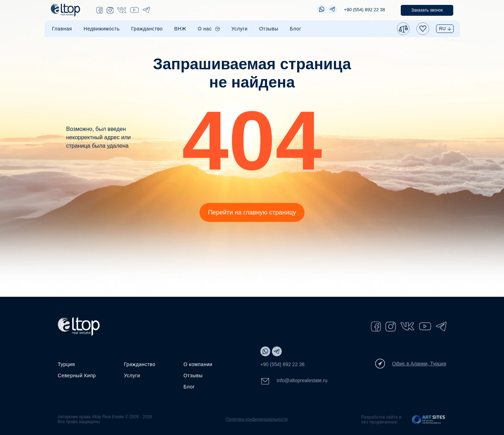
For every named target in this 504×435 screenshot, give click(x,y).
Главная (62, 29)
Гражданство (147, 29)
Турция (66, 364)
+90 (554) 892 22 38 (365, 10)
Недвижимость (102, 29)
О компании (198, 364)
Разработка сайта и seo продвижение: (381, 420)
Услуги (239, 29)
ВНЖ (180, 29)
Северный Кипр (77, 376)
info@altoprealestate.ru (294, 381)
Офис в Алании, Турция (411, 364)
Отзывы (269, 29)
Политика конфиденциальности (257, 419)
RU (443, 29)
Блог (296, 29)
